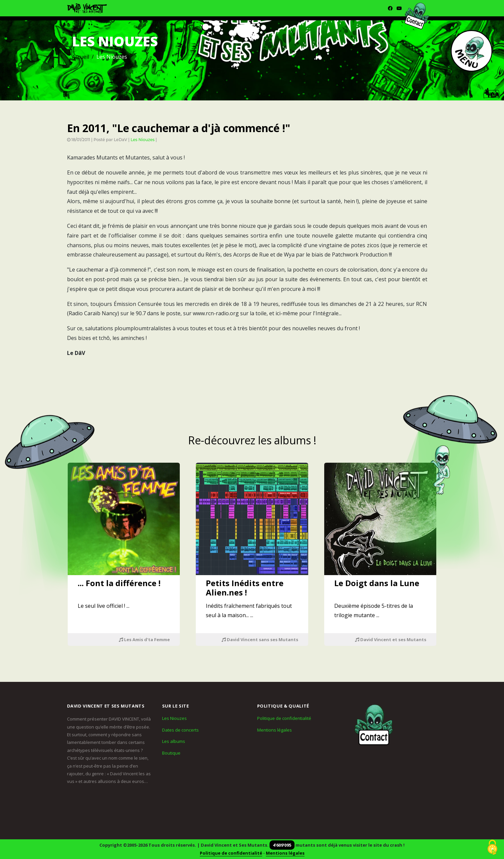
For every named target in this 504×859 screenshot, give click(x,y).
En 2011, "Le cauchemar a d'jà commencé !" (179, 128)
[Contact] (374, 725)
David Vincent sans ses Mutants (260, 639)
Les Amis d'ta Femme (144, 639)
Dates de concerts (180, 730)
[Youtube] (399, 8)
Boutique (171, 753)
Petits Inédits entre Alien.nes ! (245, 588)
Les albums (174, 741)
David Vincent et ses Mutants (391, 639)
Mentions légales (275, 730)
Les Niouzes (142, 140)
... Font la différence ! (119, 583)
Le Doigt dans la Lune (377, 583)
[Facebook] (390, 8)
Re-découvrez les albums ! (252, 440)
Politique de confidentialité (284, 718)
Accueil (81, 57)
